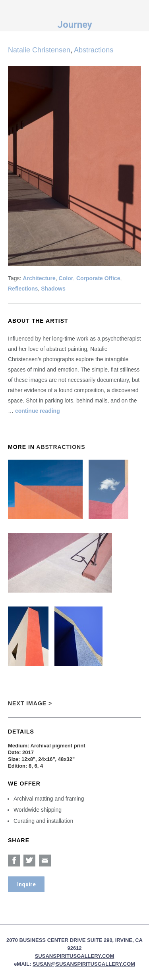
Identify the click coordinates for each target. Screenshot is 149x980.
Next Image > (30, 703)
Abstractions (94, 50)
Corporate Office (98, 278)
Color (66, 278)
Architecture (39, 278)
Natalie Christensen (39, 50)
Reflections (23, 289)
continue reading (38, 411)
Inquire (26, 884)
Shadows (53, 289)
